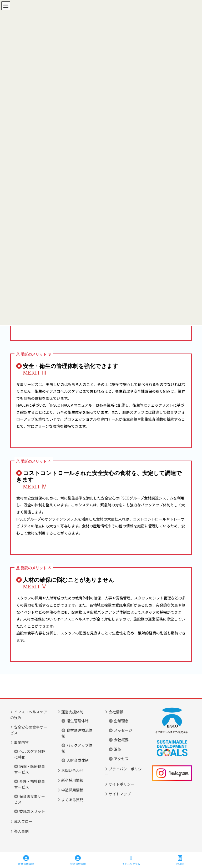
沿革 (118, 749)
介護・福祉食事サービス (30, 784)
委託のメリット (32, 811)
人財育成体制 (78, 760)
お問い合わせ (72, 770)
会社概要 (121, 740)
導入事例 (21, 831)
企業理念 (121, 721)
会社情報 (116, 712)
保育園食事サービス (30, 799)
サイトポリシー (122, 784)
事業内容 (21, 742)
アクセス (121, 759)
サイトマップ (120, 794)
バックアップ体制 (77, 748)
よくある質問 (72, 800)
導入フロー (23, 821)
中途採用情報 (72, 790)
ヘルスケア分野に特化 (30, 754)
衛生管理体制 (78, 721)
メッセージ (123, 730)
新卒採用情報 (72, 780)
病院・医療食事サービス (30, 769)
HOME (180, 860)
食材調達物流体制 (77, 733)
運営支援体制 (72, 712)
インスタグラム (131, 860)
